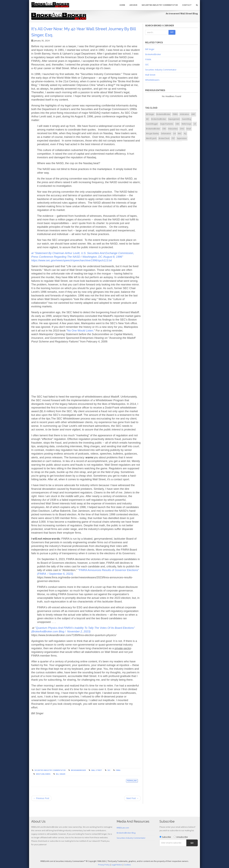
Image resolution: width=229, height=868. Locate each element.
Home (122, 5)
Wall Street (97, 770)
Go (192, 843)
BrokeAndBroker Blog (126, 833)
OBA (177, 124)
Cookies (127, 865)
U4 (174, 134)
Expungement (174, 119)
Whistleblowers (43, 774)
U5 (195, 124)
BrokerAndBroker (159, 119)
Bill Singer (61, 774)
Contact (187, 5)
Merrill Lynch (151, 138)
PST (173, 138)
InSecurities (173, 129)
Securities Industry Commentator (160, 5)
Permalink (132, 781)
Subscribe (165, 837)
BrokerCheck (164, 138)
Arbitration (184, 114)
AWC (193, 114)
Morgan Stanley (152, 134)
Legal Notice (117, 865)
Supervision (182, 138)
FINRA (118, 770)
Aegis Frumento (167, 124)
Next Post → (132, 798)
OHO (182, 129)
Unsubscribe (181, 837)
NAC (180, 134)
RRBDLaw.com (123, 828)
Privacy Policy (104, 865)
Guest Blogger (152, 124)
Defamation (166, 134)
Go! (172, 32)
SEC (109, 770)
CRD (164, 129)
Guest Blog (187, 119)
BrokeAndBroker (78, 770)
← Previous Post (41, 798)
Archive (133, 5)
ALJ (185, 134)
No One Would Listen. (81, 331)
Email (189, 129)
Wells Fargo (187, 124)
